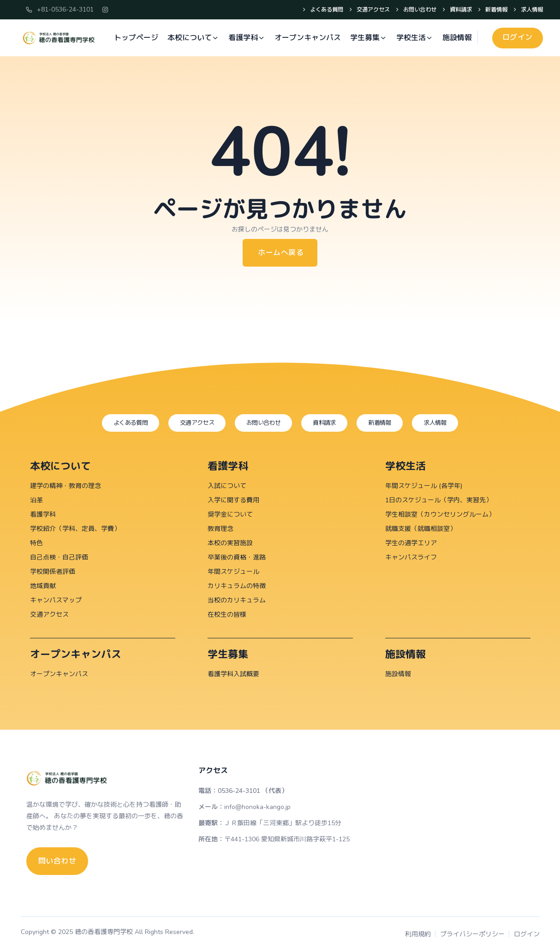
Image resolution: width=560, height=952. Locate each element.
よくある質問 (311, 10)
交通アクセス (360, 10)
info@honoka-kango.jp (257, 807)
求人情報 (530, 10)
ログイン (527, 935)
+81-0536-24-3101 (60, 9)
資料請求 (454, 10)
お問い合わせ (410, 10)
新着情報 (492, 10)
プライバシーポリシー (472, 935)
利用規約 (418, 935)
